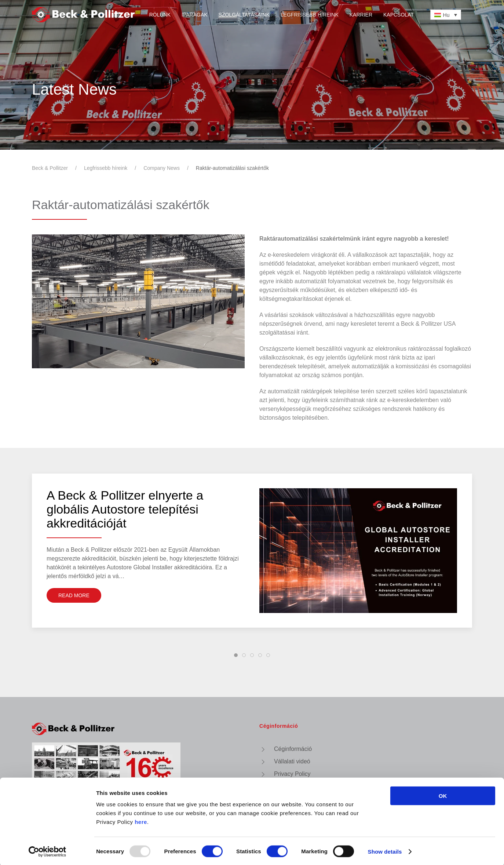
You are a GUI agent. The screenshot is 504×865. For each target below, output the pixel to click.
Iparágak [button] (195, 15)
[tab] (236, 655)
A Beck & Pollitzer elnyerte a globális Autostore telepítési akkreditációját (125, 513)
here (141, 821)
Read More (74, 595)
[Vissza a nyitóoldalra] (83, 15)
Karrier (361, 15)
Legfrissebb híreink (310, 15)
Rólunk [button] (160, 15)
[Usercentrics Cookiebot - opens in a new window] (48, 851)
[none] (446, 14)
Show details (385, 851)
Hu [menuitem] (446, 15)
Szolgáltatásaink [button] (244, 15)
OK (443, 795)
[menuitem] (446, 14)
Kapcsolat (399, 15)
